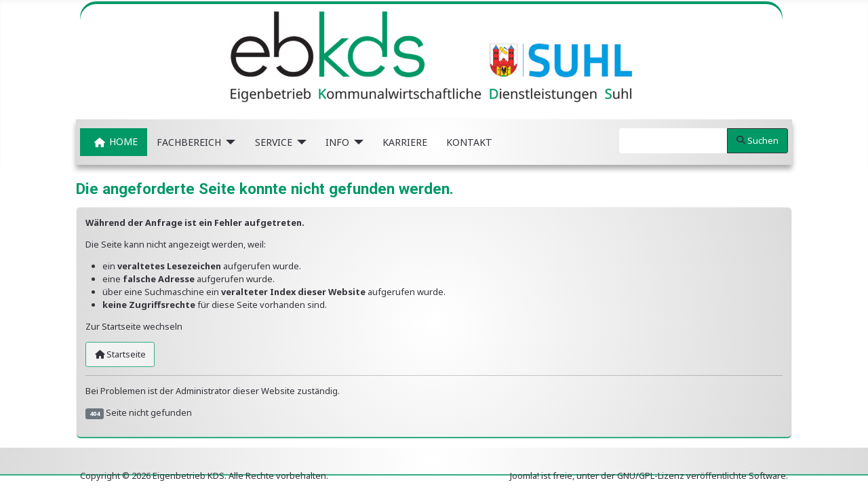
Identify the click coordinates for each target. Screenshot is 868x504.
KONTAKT (469, 142)
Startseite (120, 354)
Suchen (757, 140)
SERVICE (274, 142)
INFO (337, 142)
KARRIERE (405, 142)
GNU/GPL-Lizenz (651, 476)
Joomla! (525, 476)
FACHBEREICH (189, 142)
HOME (114, 142)
